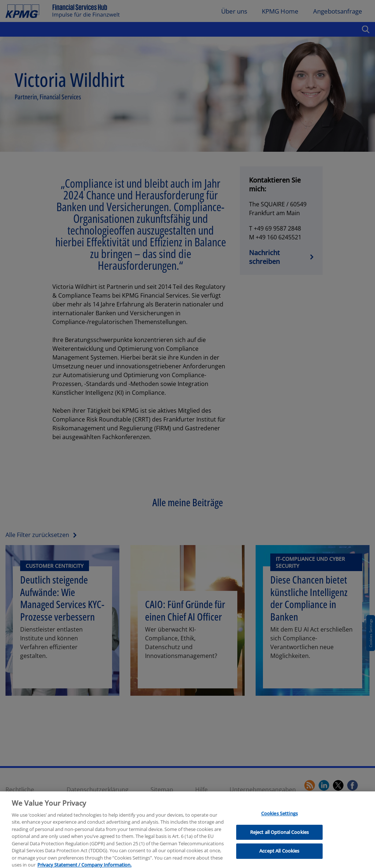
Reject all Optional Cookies (280, 837)
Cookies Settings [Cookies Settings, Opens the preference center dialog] (279, 818)
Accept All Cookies (279, 856)
